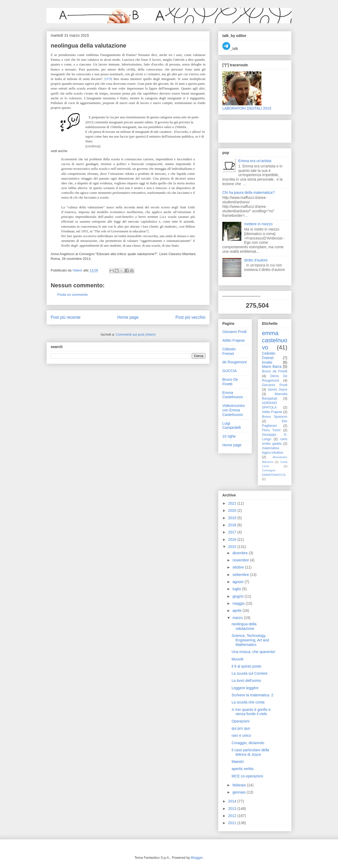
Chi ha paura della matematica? (248, 193)
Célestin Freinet (229, 351)
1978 (108, 79)
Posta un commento (73, 295)
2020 (233, 510)
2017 (233, 532)
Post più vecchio (190, 317)
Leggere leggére (245, 688)
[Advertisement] (253, 130)
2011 (233, 823)
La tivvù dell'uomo (246, 681)
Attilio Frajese (234, 340)
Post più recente (66, 317)
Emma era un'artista (255, 161)
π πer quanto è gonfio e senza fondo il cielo (251, 712)
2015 (233, 547)
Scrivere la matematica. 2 (252, 695)
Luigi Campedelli (232, 426)
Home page (128, 317)
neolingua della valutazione (244, 626)
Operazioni (241, 721)
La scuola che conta (248, 702)
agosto (238, 582)
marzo (238, 618)
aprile (237, 611)
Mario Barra (272, 367)
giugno (238, 596)
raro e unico (241, 735)
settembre (241, 575)
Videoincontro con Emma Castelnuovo (234, 410)
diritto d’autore (256, 260)
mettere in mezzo (258, 224)
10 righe (229, 436)
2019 (233, 518)
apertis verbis (243, 769)
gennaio (240, 792)
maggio (239, 603)
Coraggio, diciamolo (248, 743)
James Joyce (277, 390)
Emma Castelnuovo (233, 395)
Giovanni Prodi (234, 332)
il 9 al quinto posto (247, 666)
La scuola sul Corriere (250, 673)
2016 (233, 539)
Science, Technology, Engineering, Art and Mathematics (250, 640)
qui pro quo (241, 728)
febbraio (240, 785)
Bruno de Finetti (275, 371)
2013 (233, 809)
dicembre (240, 553)
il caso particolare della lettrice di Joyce (250, 752)
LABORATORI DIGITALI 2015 (247, 108)
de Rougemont (234, 362)
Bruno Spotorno (275, 417)
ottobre (239, 567)
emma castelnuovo (275, 340)
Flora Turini (271, 430)
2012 (233, 816)
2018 (233, 525)
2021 (233, 503)
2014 (233, 801)
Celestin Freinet (269, 356)
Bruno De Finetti (230, 382)
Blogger (197, 858)
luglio (237, 589)
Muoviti (237, 659)
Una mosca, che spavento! (253, 652)
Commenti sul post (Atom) (136, 334)
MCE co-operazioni (247, 776)
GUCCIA (229, 371)
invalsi (267, 362)
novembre (241, 560)
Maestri (238, 762)
